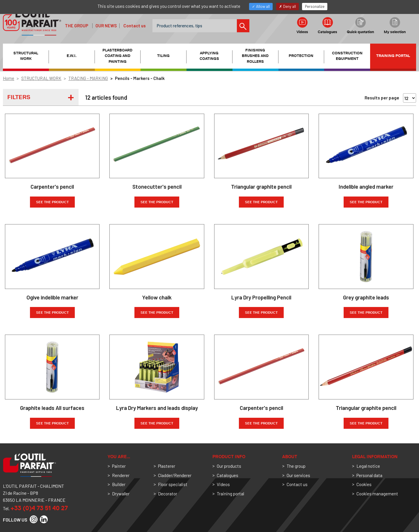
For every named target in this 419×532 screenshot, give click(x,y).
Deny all (287, 6)
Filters (19, 97)
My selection (395, 26)
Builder (119, 484)
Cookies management (377, 494)
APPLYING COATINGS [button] (209, 56)
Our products (229, 466)
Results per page (382, 98)
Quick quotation (361, 26)
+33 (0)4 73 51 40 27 (39, 508)
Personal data (369, 475)
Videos (302, 26)
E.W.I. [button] (72, 56)
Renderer (121, 475)
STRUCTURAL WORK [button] (26, 56)
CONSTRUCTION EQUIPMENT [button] (347, 56)
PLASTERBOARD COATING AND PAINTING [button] (117, 56)
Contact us (135, 26)
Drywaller (121, 494)
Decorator (168, 494)
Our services (298, 475)
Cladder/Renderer (175, 475)
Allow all (261, 6)
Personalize (315, 6)
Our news (106, 26)
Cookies (364, 484)
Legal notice (368, 466)
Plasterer (167, 466)
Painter (119, 466)
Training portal (393, 56)
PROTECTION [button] (301, 56)
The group (77, 26)
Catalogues (327, 26)
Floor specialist (173, 484)
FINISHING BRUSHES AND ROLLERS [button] (255, 56)
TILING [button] (163, 56)
